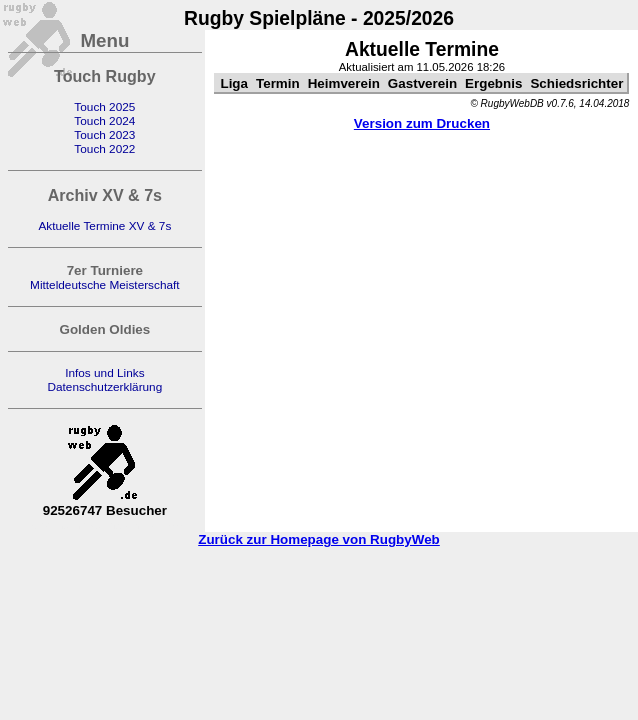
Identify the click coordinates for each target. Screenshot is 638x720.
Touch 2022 (104, 149)
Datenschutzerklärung (104, 387)
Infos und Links (104, 373)
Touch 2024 (104, 121)
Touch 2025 (104, 107)
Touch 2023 (104, 135)
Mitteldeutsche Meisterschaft (105, 285)
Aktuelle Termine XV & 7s (104, 226)
